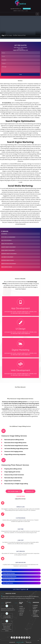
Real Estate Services (7, 570)
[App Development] (21, 302)
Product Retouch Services (9, 573)
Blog (19, 11)
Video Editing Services (8, 583)
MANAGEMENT (8, 237)
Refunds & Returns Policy (36, 612)
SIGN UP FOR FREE (27, 9)
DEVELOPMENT (7, 244)
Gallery (22, 612)
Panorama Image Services (9, 580)
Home (21, 607)
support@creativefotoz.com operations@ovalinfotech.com (8, 609)
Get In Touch (21, 614)
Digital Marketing (21, 350)
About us (22, 608)
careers (36, 605)
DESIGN (7, 267)
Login (26, 11)
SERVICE (6, 240)
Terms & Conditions (36, 616)
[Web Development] (21, 364)
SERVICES (4, 234)
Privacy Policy (35, 608)
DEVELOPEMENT (9, 264)
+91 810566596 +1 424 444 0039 (7, 617)
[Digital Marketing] (21, 344)
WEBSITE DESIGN (7, 260)
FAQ (23, 11)
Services (22, 610)
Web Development (20, 370)
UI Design (21, 329)
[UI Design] (21, 322)
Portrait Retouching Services (9, 577)
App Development (21, 308)
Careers (15, 11)
